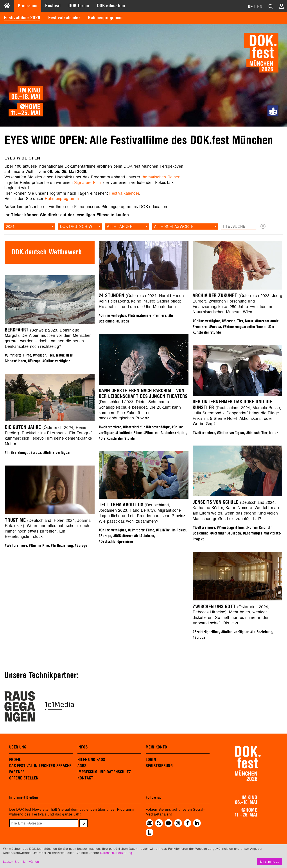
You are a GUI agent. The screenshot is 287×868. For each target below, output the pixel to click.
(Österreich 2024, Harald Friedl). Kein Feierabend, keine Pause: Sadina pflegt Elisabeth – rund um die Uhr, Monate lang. (142, 301)
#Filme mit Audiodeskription (165, 433)
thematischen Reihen (161, 177)
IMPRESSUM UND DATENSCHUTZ (104, 772)
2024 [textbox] (10, 226)
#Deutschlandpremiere (116, 542)
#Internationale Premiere (147, 316)
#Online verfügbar (112, 316)
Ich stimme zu (270, 862)
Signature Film (88, 182)
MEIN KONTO (156, 747)
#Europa (123, 321)
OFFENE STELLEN (24, 778)
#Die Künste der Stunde (117, 439)
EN (260, 7)
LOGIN (151, 760)
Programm (28, 6)
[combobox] (30, 227)
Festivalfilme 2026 (22, 18)
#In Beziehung (16, 453)
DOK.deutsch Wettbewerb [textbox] (81, 226)
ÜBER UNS (18, 747)
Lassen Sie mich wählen (21, 862)
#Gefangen (219, 533)
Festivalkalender (64, 18)
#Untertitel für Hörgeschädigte (146, 427)
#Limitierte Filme (18, 355)
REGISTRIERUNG (159, 766)
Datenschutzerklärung (116, 853)
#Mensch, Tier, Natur (238, 321)
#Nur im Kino (256, 528)
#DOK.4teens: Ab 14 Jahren (134, 536)
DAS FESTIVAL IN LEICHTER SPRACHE (40, 766)
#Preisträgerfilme (230, 528)
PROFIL (15, 760)
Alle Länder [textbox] (120, 226)
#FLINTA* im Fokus (171, 530)
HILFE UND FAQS (91, 760)
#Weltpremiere (110, 427)
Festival (53, 6)
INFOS (83, 747)
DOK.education (111, 6)
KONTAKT (85, 778)
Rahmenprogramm (105, 18)
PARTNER (17, 772)
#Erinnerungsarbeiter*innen (244, 327)
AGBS (82, 766)
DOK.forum (79, 6)
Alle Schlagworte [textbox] (174, 226)
